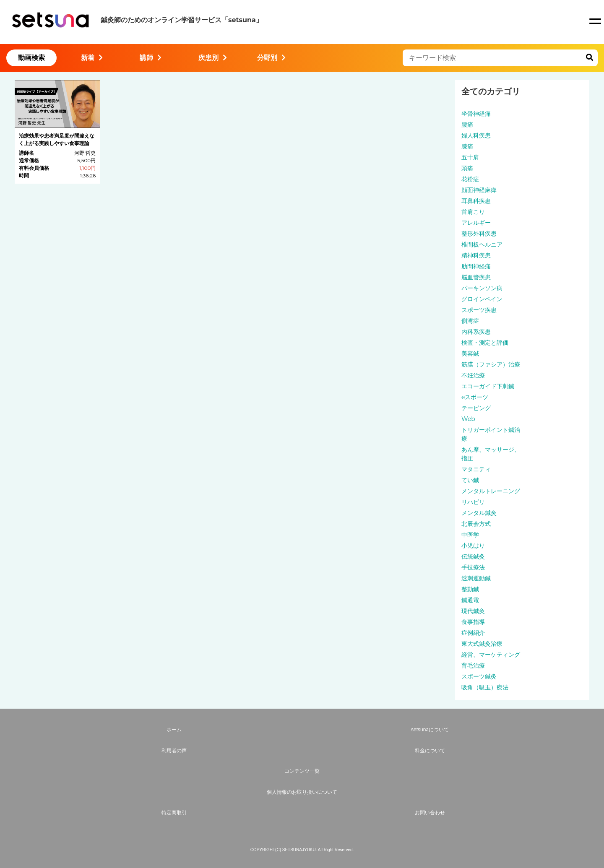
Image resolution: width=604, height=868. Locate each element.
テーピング (476, 408)
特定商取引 (174, 813)
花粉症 (470, 179)
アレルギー (476, 223)
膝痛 (467, 146)
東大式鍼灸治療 (482, 644)
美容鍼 (470, 353)
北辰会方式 (476, 524)
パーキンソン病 (482, 288)
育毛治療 (473, 665)
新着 (92, 58)
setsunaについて (430, 730)
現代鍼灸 (473, 611)
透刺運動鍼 (476, 578)
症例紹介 (473, 633)
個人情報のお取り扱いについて (302, 792)
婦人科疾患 (476, 135)
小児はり (473, 546)
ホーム (174, 730)
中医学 (470, 535)
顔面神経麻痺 (479, 190)
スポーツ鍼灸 (479, 676)
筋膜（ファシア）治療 (491, 364)
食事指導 (473, 622)
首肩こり (473, 212)
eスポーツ (475, 397)
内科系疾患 (476, 332)
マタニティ (476, 469)
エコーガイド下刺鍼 (488, 386)
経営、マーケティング (491, 655)
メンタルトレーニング (491, 491)
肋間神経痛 (476, 266)
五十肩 (470, 157)
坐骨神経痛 (476, 114)
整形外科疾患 (479, 234)
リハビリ (473, 502)
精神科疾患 (476, 255)
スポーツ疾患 (479, 310)
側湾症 (470, 321)
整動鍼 (470, 589)
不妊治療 (473, 375)
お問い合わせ (430, 813)
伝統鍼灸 (473, 556)
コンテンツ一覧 (302, 771)
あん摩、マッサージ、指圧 (491, 454)
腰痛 (467, 125)
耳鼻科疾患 (476, 201)
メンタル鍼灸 (479, 513)
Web (468, 419)
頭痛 (467, 168)
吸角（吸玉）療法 (485, 687)
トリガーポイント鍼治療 (491, 434)
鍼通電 (470, 600)
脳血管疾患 (476, 277)
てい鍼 (470, 480)
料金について (430, 751)
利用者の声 (174, 751)
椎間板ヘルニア (482, 244)
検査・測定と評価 (485, 343)
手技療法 (473, 567)
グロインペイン (482, 299)
